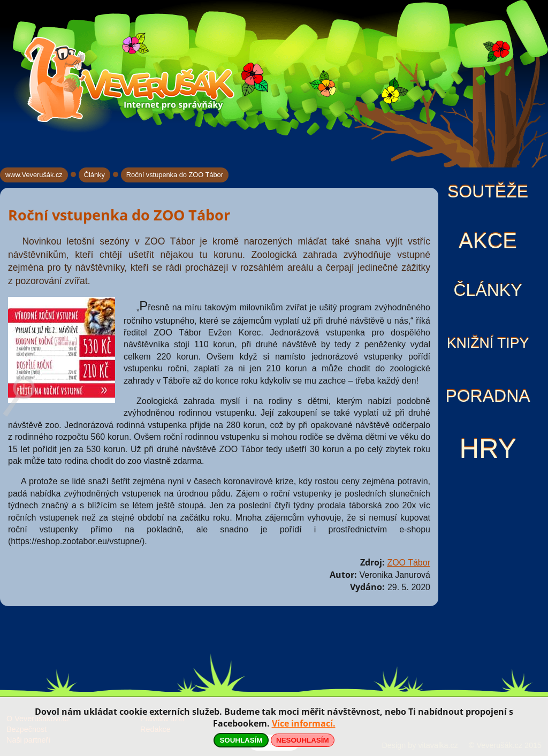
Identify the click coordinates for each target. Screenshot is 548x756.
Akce (488, 241)
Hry (488, 449)
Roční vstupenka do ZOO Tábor (175, 175)
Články (488, 290)
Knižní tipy (488, 343)
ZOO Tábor (409, 563)
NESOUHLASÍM (302, 740)
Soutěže (488, 192)
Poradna (488, 396)
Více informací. (304, 723)
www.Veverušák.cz (34, 175)
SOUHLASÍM (241, 740)
